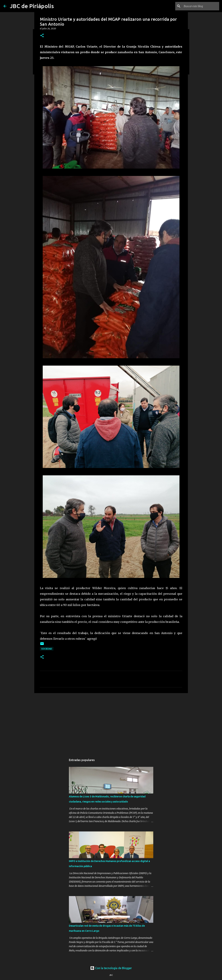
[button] (42, 36)
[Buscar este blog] (201, 6)
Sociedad (47, 649)
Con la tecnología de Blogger (111, 968)
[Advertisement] (111, 723)
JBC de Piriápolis (32, 6)
